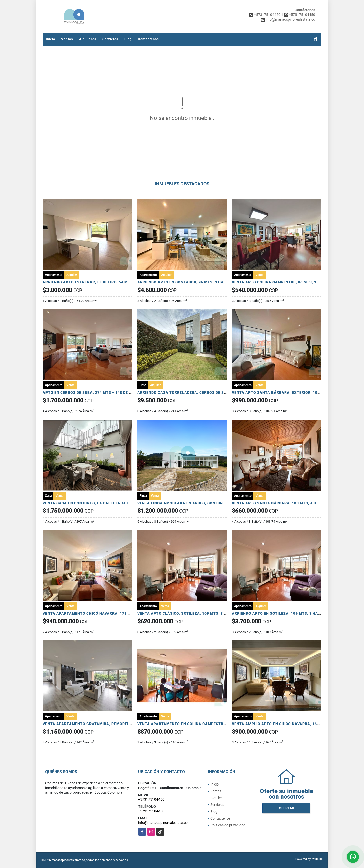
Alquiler (216, 798)
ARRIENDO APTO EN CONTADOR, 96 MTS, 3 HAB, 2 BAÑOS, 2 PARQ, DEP (204, 282)
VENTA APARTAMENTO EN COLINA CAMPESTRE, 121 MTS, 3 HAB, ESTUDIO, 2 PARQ (215, 724)
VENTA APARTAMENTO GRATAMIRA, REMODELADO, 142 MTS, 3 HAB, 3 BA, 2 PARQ (119, 724)
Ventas (67, 39)
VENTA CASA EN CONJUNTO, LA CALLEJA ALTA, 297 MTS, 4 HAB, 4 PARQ (111, 503)
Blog (128, 39)
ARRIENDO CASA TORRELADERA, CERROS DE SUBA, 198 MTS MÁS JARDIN (206, 392)
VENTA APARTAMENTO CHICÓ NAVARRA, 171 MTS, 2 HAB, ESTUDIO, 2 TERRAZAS (118, 613)
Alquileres (88, 39)
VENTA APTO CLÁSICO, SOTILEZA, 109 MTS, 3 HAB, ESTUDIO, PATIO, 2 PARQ (209, 613)
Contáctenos (148, 39)
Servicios (110, 39)
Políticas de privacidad (228, 825)
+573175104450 (267, 15)
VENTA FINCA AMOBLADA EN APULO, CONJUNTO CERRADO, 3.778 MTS (203, 503)
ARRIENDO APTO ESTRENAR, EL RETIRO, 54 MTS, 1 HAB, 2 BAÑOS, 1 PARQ (112, 282)
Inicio (50, 39)
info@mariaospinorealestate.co (163, 823)
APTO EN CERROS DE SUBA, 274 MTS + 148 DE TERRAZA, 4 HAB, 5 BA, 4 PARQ (115, 392)
